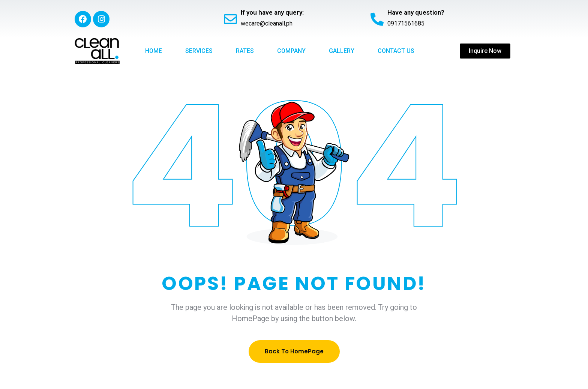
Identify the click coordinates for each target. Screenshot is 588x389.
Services (199, 51)
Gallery (342, 51)
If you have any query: (272, 12)
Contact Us (396, 51)
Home (154, 51)
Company (291, 51)
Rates (245, 51)
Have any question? (416, 12)
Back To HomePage (294, 351)
